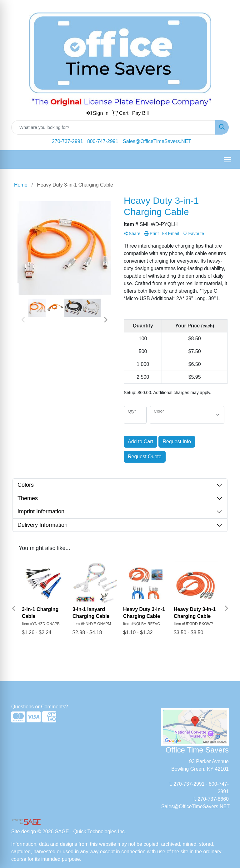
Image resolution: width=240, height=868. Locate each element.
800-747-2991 (103, 141)
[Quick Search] (113, 127)
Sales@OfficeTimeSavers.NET (157, 141)
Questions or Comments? (40, 707)
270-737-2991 (67, 141)
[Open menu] (227, 160)
